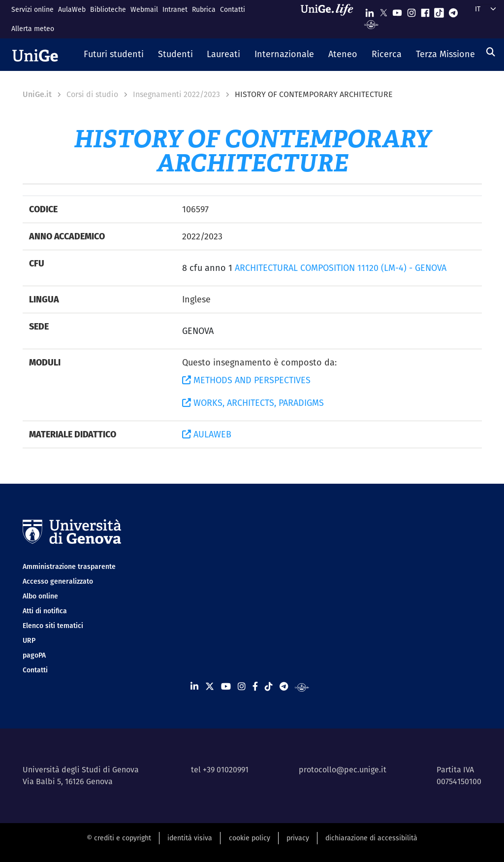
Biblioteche (108, 9)
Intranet (175, 9)
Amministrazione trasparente (69, 566)
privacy (298, 838)
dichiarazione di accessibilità (371, 838)
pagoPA (34, 655)
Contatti (233, 9)
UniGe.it (37, 94)
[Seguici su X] (383, 11)
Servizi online (32, 9)
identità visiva (190, 838)
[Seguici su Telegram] (453, 11)
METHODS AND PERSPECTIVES (246, 380)
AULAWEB (207, 434)
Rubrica (204, 9)
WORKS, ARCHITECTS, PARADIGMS (253, 403)
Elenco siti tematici (53, 626)
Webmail (144, 9)
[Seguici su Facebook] (425, 11)
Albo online (40, 596)
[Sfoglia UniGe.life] (330, 19)
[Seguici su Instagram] (411, 11)
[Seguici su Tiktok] (439, 11)
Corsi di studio (92, 94)
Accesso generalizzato (58, 581)
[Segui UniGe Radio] (371, 24)
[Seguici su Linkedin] (370, 11)
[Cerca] (491, 52)
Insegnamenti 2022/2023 (176, 94)
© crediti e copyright (119, 838)
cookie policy (250, 838)
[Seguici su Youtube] (397, 11)
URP (29, 640)
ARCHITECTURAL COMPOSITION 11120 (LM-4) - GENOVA (341, 268)
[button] (114, 55)
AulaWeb (72, 9)
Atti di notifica (45, 611)
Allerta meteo (33, 29)
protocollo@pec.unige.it (343, 770)
